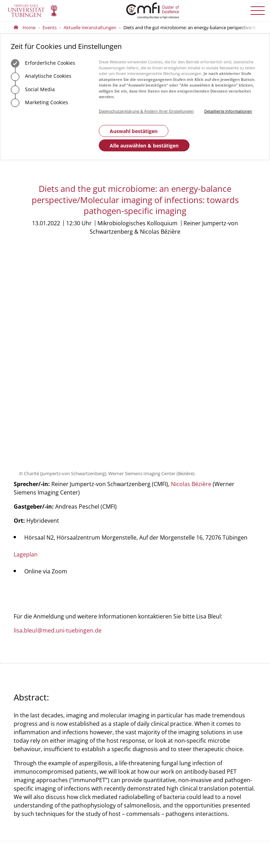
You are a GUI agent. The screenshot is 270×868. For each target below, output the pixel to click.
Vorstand (150, 709)
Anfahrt (97, 779)
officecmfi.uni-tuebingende (102, 729)
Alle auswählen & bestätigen (144, 146)
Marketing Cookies (40, 103)
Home (29, 27)
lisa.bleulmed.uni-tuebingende (58, 430)
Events (50, 27)
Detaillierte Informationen (228, 111)
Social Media (33, 90)
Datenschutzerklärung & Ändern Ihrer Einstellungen (146, 111)
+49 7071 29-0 (36, 729)
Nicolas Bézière (191, 283)
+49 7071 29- (98, 719)
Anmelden (226, 748)
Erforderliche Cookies (43, 63)
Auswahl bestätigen (134, 131)
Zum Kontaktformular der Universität (37, 739)
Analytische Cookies (41, 77)
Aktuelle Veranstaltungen (90, 27)
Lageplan (26, 354)
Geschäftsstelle (156, 690)
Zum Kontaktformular (108, 754)
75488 (117, 719)
